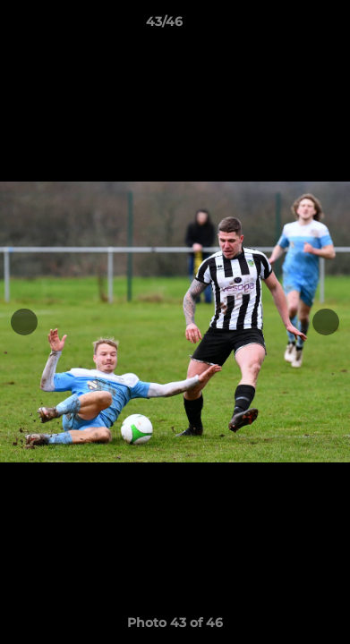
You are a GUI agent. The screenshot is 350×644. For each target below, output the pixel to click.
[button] (286, 26)
